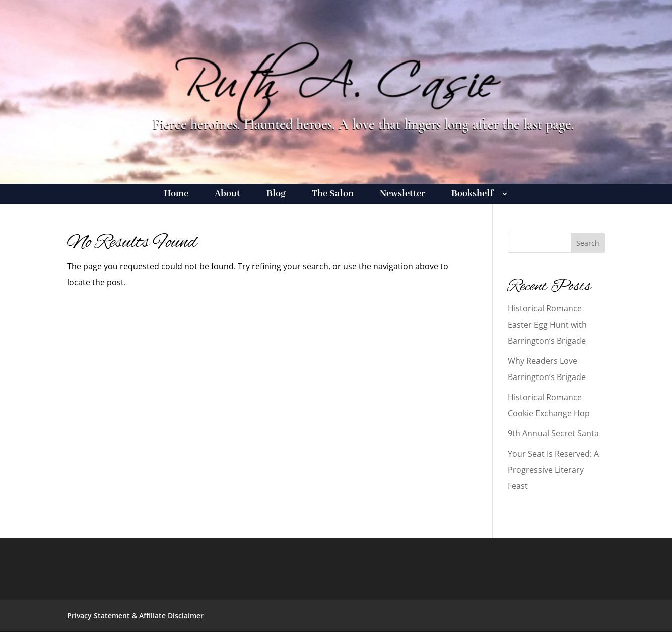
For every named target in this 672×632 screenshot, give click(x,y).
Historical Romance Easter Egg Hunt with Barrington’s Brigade (547, 325)
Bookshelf (472, 195)
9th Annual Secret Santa (553, 433)
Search (588, 243)
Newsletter (402, 195)
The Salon (333, 195)
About (227, 195)
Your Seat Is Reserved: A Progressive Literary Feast (553, 470)
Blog (276, 195)
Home (176, 195)
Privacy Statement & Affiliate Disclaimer (135, 616)
